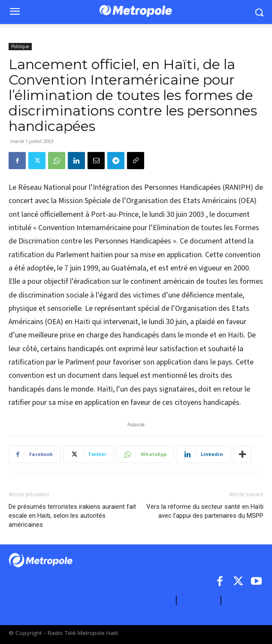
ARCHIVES (244, 600)
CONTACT (199, 600)
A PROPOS (154, 600)
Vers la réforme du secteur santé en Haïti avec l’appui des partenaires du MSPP (205, 511)
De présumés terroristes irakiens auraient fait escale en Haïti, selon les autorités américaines (72, 516)
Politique (20, 46)
